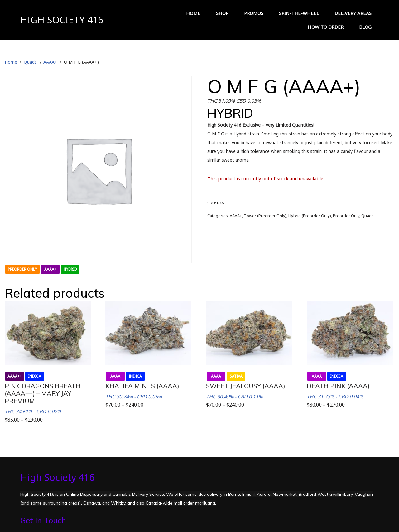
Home (11, 62)
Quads (30, 62)
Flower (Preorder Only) (265, 216)
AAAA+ (50, 62)
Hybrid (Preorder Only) (310, 216)
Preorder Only (346, 216)
